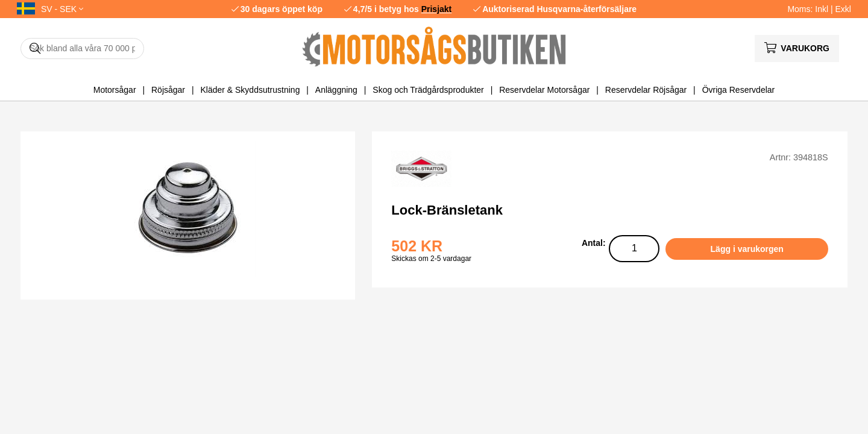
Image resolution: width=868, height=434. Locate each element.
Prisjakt (437, 9)
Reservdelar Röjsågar (646, 90)
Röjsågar (168, 90)
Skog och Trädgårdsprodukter (428, 90)
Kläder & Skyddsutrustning (250, 90)
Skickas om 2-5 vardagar (431, 259)
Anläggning (336, 90)
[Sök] (82, 49)
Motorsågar (115, 90)
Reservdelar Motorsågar (544, 90)
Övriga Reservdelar (739, 90)
